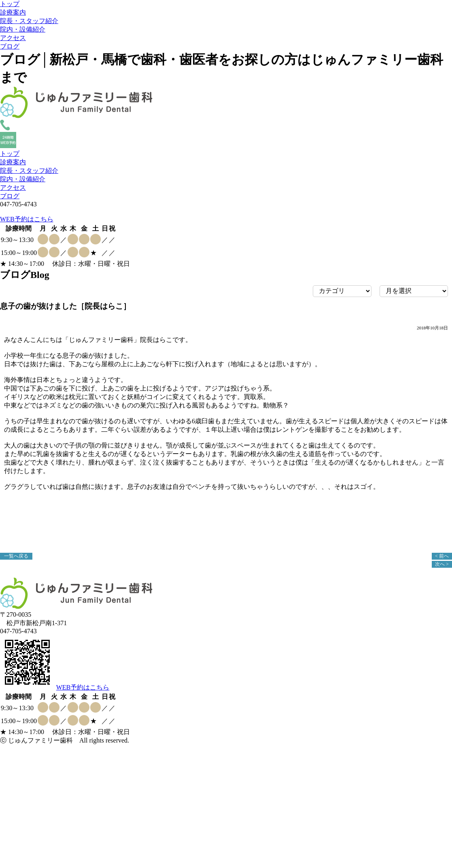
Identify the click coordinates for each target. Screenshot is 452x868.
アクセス (13, 38)
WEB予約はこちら (27, 219)
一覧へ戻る (16, 556)
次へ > (442, 564)
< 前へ (442, 556)
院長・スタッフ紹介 (29, 21)
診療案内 (13, 12)
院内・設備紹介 (23, 29)
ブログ (10, 46)
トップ (10, 4)
